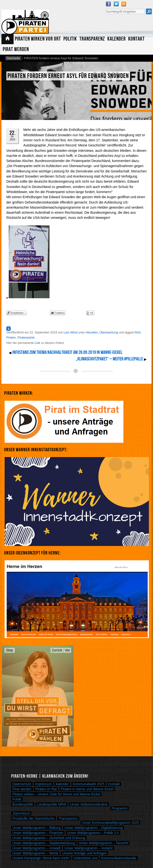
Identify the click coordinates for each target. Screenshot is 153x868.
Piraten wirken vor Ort (38, 39)
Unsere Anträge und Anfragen (85, 853)
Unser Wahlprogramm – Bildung (36, 828)
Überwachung (109, 332)
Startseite (8, 39)
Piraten (11, 338)
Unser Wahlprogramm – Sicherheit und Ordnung (49, 838)
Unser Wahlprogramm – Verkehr (89, 848)
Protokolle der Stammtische (34, 818)
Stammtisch (21, 813)
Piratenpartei (26, 338)
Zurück (57, 650)
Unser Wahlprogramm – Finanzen (38, 833)
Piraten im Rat (46, 789)
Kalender (117, 39)
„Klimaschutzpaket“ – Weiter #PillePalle (109, 359)
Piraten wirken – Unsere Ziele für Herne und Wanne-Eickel (56, 794)
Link (38, 343)
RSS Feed (124, 4)
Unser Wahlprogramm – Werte (35, 853)
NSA (138, 332)
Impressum (44, 784)
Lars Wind (70, 332)
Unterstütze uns (85, 858)
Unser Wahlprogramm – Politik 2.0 (93, 833)
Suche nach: (106, 8)
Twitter (116, 4)
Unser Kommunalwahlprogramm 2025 (110, 823)
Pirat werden (16, 49)
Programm (119, 808)
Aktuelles (92, 332)
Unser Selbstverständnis (89, 804)
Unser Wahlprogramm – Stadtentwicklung (44, 843)
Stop (10, 650)
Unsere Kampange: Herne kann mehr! (41, 858)
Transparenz (92, 39)
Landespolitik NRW (52, 804)
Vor (67, 650)
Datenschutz (22, 784)
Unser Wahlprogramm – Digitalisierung (93, 828)
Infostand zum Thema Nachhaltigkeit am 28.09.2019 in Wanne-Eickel (67, 352)
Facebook (108, 4)
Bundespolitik (23, 804)
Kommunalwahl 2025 (89, 784)
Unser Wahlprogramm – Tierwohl (103, 843)
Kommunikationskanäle (119, 858)
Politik (70, 39)
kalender (62, 784)
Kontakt (136, 39)
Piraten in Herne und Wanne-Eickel (87, 789)
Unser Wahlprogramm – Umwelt (36, 848)
